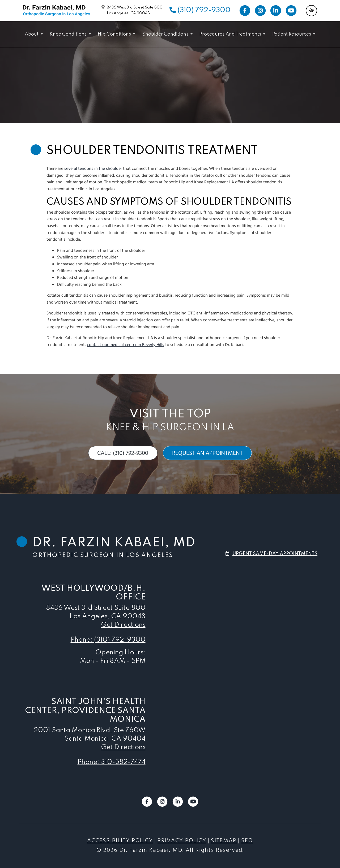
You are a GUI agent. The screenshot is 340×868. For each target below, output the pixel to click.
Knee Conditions (70, 34)
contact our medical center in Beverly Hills (126, 345)
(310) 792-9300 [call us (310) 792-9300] (204, 10)
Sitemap (224, 841)
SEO (247, 841)
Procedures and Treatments (232, 34)
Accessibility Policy (120, 841)
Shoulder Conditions (167, 34)
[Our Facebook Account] (245, 11)
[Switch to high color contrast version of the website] (311, 11)
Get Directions (123, 625)
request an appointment (207, 453)
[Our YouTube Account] (291, 11)
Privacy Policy (182, 841)
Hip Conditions (116, 34)
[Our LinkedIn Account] (276, 11)
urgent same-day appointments (275, 554)
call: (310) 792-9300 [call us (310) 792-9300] (123, 453)
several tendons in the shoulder (93, 169)
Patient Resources (294, 34)
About (34, 34)
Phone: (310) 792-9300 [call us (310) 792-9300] (108, 640)
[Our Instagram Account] (260, 11)
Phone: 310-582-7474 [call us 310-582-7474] (112, 762)
